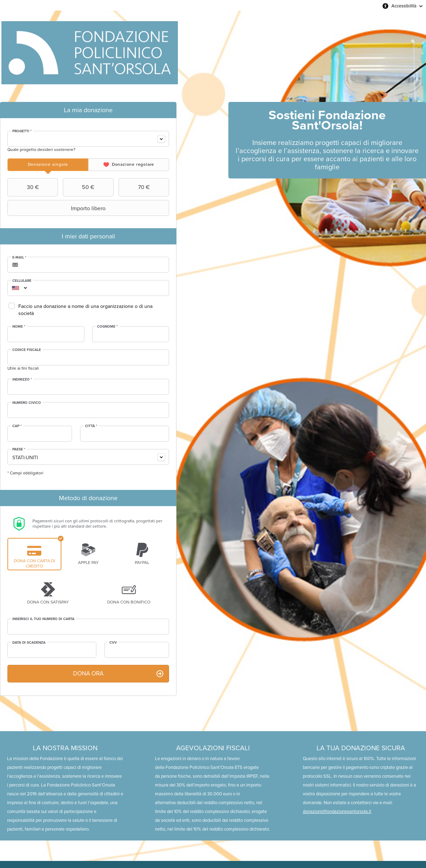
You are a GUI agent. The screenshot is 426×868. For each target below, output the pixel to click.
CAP (17, 426)
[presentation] (48, 165)
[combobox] (88, 139)
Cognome (107, 327)
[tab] (48, 165)
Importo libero (57, 208)
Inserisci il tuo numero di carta (43, 619)
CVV (113, 643)
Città (91, 426)
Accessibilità (404, 6)
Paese (19, 449)
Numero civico (27, 403)
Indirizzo (22, 380)
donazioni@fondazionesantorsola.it (337, 811)
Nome (19, 327)
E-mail (19, 257)
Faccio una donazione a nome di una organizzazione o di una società (85, 310)
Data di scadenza (29, 643)
